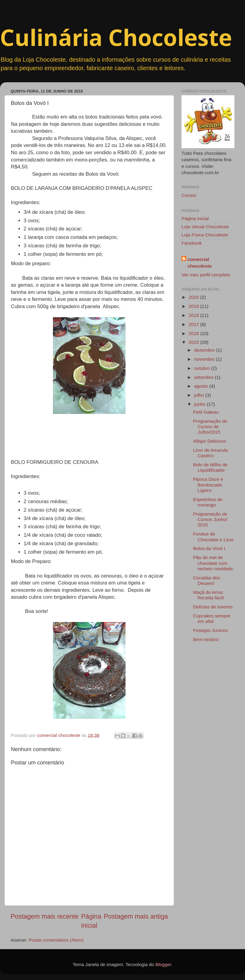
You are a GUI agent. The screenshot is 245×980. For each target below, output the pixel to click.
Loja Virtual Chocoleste (205, 227)
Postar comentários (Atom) (56, 940)
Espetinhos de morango (208, 502)
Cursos (189, 195)
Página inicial (195, 218)
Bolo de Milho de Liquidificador (210, 467)
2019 (194, 306)
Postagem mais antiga (136, 917)
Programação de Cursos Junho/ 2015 (210, 519)
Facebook (192, 243)
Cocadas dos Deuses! (206, 580)
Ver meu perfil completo (206, 275)
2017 (194, 324)
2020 (194, 297)
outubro (203, 368)
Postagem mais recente (45, 917)
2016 (194, 333)
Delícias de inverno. (213, 607)
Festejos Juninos (210, 630)
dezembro (205, 350)
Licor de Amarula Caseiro (210, 453)
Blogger (163, 964)
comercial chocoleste (200, 262)
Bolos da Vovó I (209, 548)
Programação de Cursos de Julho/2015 (210, 427)
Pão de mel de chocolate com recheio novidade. (214, 563)
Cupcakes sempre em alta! (212, 619)
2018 (194, 315)
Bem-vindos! (206, 639)
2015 (194, 342)
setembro (204, 377)
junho (201, 404)
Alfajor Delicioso (210, 441)
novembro (205, 359)
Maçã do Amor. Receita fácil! (209, 595)
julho (200, 395)
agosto (202, 386)
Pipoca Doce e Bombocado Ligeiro (208, 485)
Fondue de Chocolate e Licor (213, 537)
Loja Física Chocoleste (205, 235)
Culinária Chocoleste (116, 37)
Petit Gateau (206, 412)
